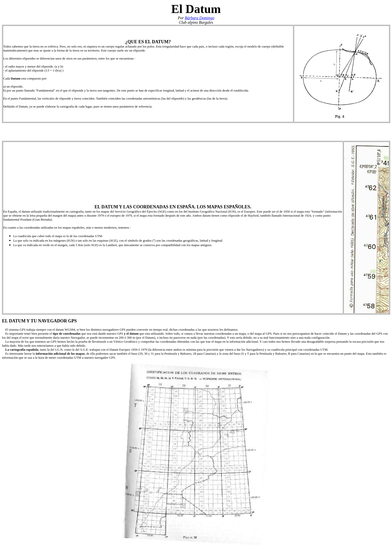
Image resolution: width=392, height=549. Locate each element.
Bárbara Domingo (199, 18)
